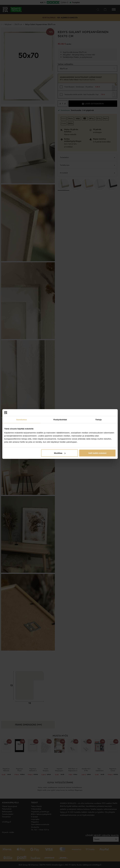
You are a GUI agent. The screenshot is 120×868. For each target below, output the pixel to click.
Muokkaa (60, 453)
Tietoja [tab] (99, 419)
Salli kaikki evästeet (97, 453)
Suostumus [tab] (22, 419)
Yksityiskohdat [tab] (60, 419)
